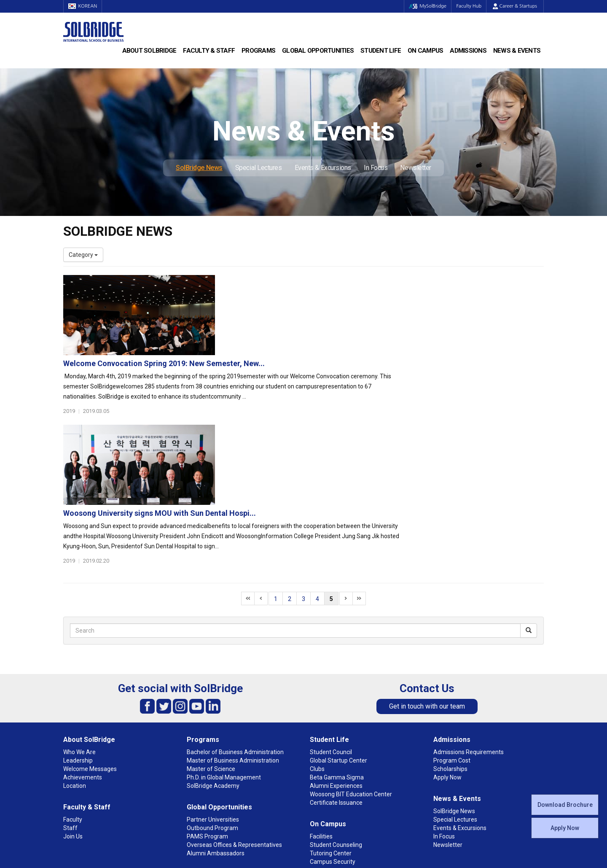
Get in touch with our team (427, 584)
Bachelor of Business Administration (235, 630)
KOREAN (84, 6)
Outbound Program (212, 706)
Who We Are (79, 630)
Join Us (73, 714)
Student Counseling (336, 722)
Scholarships (450, 647)
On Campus (425, 51)
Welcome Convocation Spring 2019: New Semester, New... (328, 283)
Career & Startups (515, 6)
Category (83, 255)
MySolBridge (423, 6)
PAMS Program (207, 714)
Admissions (468, 51)
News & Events (517, 51)
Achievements (83, 655)
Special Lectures (259, 168)
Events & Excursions (323, 168)
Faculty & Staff (209, 51)
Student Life (381, 51)
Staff (70, 706)
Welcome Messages (90, 647)
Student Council (331, 630)
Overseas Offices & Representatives (234, 722)
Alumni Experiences (336, 663)
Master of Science (211, 647)
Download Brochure (565, 805)
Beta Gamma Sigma (337, 655)
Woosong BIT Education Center (351, 672)
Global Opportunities (318, 51)
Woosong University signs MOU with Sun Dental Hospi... (324, 372)
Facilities (321, 714)
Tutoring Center (331, 731)
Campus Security (333, 739)
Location (75, 663)
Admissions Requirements (469, 630)
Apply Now (565, 828)
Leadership (78, 638)
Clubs (317, 647)
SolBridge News (199, 168)
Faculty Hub (467, 6)
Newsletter (416, 168)
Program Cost (452, 638)
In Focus (376, 168)
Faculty (73, 697)
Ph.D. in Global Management (224, 655)
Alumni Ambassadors (216, 731)
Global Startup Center (338, 638)
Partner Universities (213, 697)
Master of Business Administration (233, 638)
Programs (258, 51)
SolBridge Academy (213, 663)
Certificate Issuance (336, 680)
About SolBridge (149, 51)
